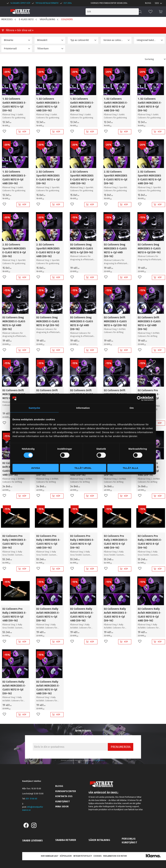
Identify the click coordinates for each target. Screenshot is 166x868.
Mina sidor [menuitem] (62, 806)
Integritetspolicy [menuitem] (83, 856)
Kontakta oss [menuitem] (64, 796)
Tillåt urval (83, 468)
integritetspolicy (100, 760)
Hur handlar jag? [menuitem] (50, 856)
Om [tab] (132, 408)
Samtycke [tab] (34, 408)
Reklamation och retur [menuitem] (115, 856)
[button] (150, 12)
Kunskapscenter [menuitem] (66, 791)
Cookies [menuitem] (98, 856)
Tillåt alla (130, 468)
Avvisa (36, 468)
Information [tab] (83, 408)
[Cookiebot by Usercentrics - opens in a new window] (139, 398)
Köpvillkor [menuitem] (66, 856)
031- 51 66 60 (31, 799)
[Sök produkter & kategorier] (112, 12)
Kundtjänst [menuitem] (62, 801)
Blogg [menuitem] (148, 3)
